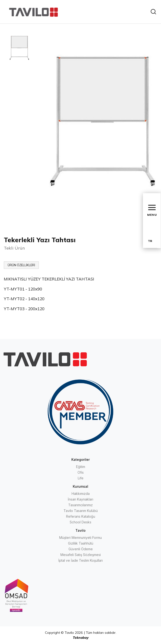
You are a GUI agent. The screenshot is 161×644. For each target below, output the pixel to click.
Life (81, 478)
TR (150, 241)
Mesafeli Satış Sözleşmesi (81, 555)
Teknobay (80, 638)
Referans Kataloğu (81, 516)
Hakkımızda (81, 494)
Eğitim (81, 467)
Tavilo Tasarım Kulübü (81, 511)
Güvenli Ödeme (81, 549)
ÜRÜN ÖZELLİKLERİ (21, 265)
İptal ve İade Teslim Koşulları (80, 560)
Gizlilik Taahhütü (81, 543)
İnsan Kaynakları (80, 499)
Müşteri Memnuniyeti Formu (80, 538)
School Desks (80, 522)
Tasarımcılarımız (80, 505)
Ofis (81, 472)
